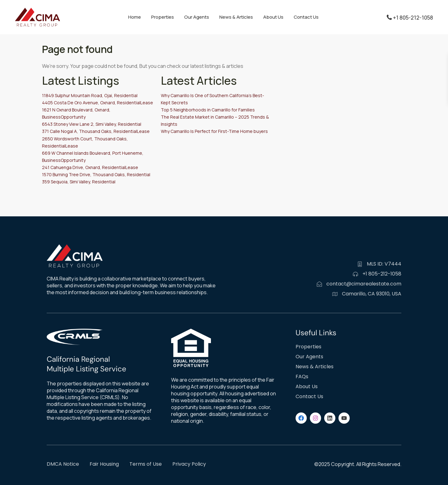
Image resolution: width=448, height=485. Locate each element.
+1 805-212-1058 (413, 18)
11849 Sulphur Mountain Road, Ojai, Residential (90, 95)
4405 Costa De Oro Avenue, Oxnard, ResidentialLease (98, 103)
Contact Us (306, 17)
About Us (273, 17)
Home (135, 17)
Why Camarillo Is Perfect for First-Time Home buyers (214, 131)
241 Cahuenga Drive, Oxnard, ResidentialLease (90, 167)
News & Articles (236, 17)
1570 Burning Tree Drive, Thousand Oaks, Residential (96, 174)
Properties (163, 17)
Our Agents (197, 17)
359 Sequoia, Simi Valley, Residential (79, 182)
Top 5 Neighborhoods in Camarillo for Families (208, 110)
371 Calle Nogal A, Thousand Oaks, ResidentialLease (96, 131)
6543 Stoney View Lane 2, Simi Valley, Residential (92, 124)
